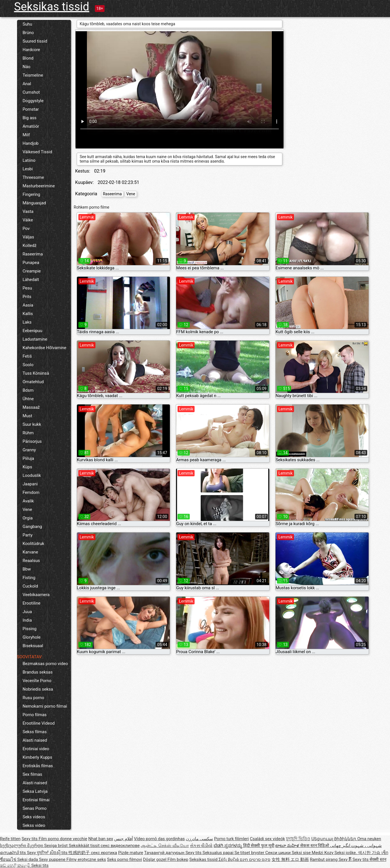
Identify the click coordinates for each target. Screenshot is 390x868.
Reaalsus (31, 561)
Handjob (31, 143)
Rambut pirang (324, 859)
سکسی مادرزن (199, 839)
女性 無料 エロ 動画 (290, 859)
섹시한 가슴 (370, 853)
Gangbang (32, 527)
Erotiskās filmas (38, 766)
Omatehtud (33, 382)
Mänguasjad (34, 203)
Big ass (30, 118)
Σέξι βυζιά (229, 859)
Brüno (28, 33)
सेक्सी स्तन (378, 859)
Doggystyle (33, 101)
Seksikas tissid (52, 7)
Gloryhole (32, 637)
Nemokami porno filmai (45, 706)
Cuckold (30, 586)
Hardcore (32, 50)
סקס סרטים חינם (255, 859)
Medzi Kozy (323, 853)
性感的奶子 (80, 853)
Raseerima (33, 254)
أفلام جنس (124, 839)
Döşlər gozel (155, 859)
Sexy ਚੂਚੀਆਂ (38, 853)
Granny (29, 450)
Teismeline (33, 75)
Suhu (28, 24)
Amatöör (31, 126)
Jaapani (30, 484)
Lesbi (28, 169)
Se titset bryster (250, 853)
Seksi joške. (346, 853)
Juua (27, 612)
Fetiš (27, 356)
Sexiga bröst (56, 846)
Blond (28, 58)
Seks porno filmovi (125, 859)
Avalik (28, 501)
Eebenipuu (33, 331)
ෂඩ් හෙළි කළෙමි (16, 865)
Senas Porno (35, 808)
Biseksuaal (33, 646)
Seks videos (34, 817)
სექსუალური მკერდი (22, 846)
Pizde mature (131, 853)
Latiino (29, 160)
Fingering (32, 194)
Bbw (27, 569)
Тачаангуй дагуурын (165, 853)
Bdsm (28, 390)
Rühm (28, 433)
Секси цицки (279, 853)
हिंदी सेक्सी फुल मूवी (259, 846)
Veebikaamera (36, 595)
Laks (27, 322)
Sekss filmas (35, 732)
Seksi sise (302, 853)
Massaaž (31, 407)
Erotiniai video (36, 749)
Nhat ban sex (101, 839)
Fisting (29, 578)
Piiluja (28, 458)
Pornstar (31, 109)
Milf (26, 135)
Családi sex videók (268, 839)
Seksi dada (28, 859)
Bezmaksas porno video (45, 664)
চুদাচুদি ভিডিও (298, 839)
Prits (27, 297)
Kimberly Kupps (37, 757)
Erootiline (32, 603)
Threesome (33, 177)
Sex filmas (33, 774)
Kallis (28, 314)
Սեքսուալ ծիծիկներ (334, 839)
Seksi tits (40, 865)
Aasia (28, 305)
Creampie (32, 271)
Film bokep (178, 859)
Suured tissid (35, 41)
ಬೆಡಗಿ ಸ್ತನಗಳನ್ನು (228, 846)
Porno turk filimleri (232, 839)
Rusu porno (34, 698)
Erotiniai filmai (36, 800)
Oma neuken (369, 839)
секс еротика (104, 853)
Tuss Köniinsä (36, 373)
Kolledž (30, 246)
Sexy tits (30, 839)
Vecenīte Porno (37, 681)
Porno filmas (35, 715)
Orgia (28, 518)
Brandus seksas (38, 672)
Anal (27, 84)
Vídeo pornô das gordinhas (159, 839)
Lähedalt (31, 280)
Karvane (30, 552)
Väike (28, 220)
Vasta (28, 211)
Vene (27, 510)
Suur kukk (32, 424)
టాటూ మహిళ (288, 846)
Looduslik (32, 475)
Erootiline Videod (39, 723)
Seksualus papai (219, 853)
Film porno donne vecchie (63, 839)
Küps (28, 467)
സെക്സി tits (13, 853)
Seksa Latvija (35, 791)
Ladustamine (35, 339)
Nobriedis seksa (38, 689)
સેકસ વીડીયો (201, 846)
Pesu (27, 288)
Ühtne (28, 399)
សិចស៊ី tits (59, 853)
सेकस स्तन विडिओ (315, 846)
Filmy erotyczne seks (86, 859)
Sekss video (34, 825)
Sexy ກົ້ (346, 859)
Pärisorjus (32, 441)
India (27, 620)
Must (28, 416)
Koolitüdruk (34, 544)
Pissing (30, 629)
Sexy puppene (53, 859)
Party (28, 535)
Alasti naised (35, 740)
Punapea (31, 263)
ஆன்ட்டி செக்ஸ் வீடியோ (165, 846)
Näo (27, 67)
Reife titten (10, 839)
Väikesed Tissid (37, 152)
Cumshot (31, 92)
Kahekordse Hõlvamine (45, 348)
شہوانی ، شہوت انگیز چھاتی (356, 846)
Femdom (31, 492)
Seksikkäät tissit (85, 846)
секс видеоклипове (120, 846)
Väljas (29, 237)
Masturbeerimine (39, 186)
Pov (26, 228)
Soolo (28, 365)
